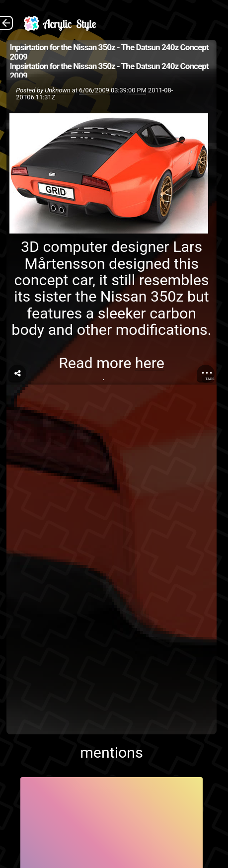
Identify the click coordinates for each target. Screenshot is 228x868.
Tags (210, 379)
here (150, 363)
